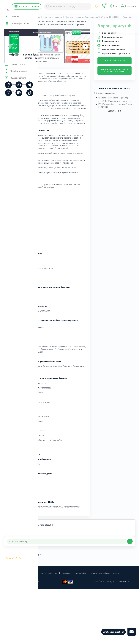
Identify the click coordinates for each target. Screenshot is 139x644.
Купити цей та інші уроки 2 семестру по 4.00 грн (121, 94)
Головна (46, 17)
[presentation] (47, 49)
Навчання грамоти (91, 17)
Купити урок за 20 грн (121, 81)
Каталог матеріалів (55, 6)
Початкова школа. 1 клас (66, 17)
